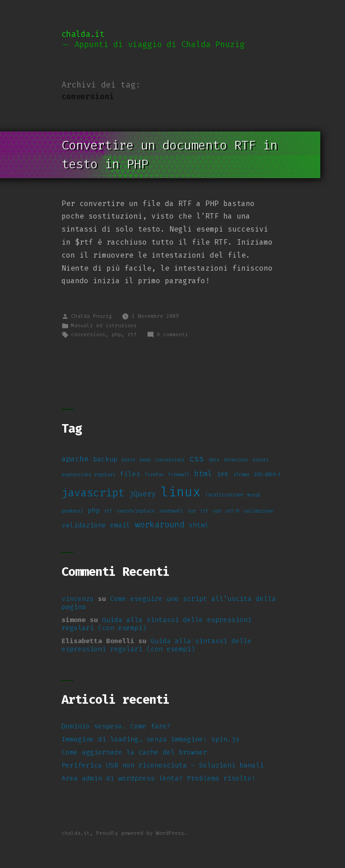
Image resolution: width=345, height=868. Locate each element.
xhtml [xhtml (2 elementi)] (199, 525)
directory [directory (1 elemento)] (236, 460)
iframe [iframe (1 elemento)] (241, 474)
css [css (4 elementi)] (197, 458)
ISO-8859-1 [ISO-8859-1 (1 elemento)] (267, 474)
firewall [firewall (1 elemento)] (179, 474)
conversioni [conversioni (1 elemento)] (170, 460)
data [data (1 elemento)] (214, 460)
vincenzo (78, 599)
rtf (132, 335)
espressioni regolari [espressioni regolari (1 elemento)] (88, 474)
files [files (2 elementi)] (130, 474)
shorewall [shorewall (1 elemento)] (171, 511)
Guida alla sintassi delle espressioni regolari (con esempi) (157, 624)
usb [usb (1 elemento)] (217, 511)
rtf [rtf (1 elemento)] (108, 511)
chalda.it (83, 35)
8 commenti (172, 335)
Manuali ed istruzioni (104, 326)
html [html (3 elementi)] (203, 473)
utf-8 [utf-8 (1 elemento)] (232, 511)
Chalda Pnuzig (91, 316)
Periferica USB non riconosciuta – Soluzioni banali (163, 765)
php (117, 335)
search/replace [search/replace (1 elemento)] (136, 511)
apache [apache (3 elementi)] (75, 459)
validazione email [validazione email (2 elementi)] (96, 525)
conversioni (88, 335)
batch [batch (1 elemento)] (128, 460)
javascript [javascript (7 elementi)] (93, 493)
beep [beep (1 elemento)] (145, 460)
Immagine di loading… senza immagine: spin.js (150, 739)
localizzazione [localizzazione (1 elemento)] (224, 495)
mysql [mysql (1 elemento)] (254, 495)
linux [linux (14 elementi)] (181, 492)
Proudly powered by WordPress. (142, 833)
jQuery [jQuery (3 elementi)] (142, 494)
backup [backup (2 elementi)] (105, 459)
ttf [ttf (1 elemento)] (204, 511)
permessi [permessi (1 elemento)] (72, 511)
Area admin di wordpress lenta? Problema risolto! (159, 778)
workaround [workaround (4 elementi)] (159, 524)
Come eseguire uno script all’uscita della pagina (169, 603)
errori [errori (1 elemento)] (261, 460)
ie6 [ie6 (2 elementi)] (223, 474)
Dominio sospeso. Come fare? (116, 726)
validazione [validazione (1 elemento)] (258, 511)
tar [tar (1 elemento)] (192, 511)
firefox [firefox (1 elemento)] (154, 474)
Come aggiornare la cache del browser (134, 752)
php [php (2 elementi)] (94, 511)
